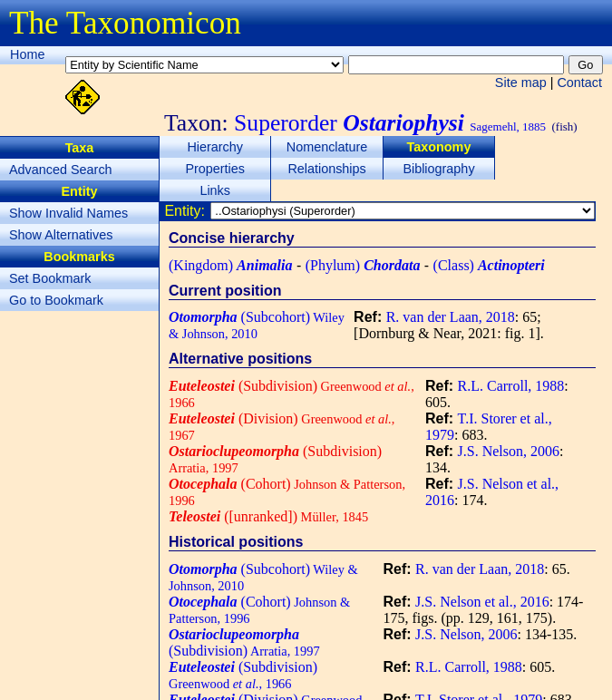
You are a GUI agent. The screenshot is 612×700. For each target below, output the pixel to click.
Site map (521, 83)
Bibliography (438, 169)
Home (27, 54)
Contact (579, 83)
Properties (215, 169)
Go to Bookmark (56, 300)
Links (215, 190)
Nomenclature (327, 147)
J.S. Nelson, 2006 (509, 451)
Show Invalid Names (68, 213)
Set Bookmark (50, 278)
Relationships (326, 169)
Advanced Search (61, 170)
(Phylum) (363, 265)
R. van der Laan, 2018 (451, 317)
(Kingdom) (230, 265)
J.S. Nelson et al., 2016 (482, 602)
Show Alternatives (61, 235)
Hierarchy (215, 147)
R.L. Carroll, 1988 (511, 386)
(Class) (489, 265)
